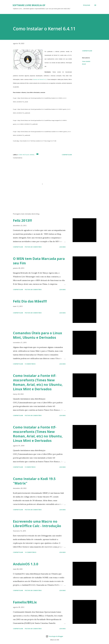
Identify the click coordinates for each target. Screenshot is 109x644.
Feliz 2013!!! (22, 220)
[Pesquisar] (87, 5)
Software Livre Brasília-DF (29, 5)
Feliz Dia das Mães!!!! (30, 301)
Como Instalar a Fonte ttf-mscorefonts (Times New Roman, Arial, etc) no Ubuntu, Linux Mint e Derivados (38, 382)
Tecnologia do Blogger (54, 636)
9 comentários (30, 364)
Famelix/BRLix (25, 602)
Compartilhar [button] (87, 51)
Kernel (84, 64)
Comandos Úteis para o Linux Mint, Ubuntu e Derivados (38, 335)
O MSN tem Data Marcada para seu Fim (39, 261)
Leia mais (62, 247)
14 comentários (30, 552)
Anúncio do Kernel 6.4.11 (40, 79)
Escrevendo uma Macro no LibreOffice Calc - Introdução (37, 524)
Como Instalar (86, 61)
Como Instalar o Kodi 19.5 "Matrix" (34, 481)
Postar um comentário (33, 247)
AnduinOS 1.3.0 (26, 564)
